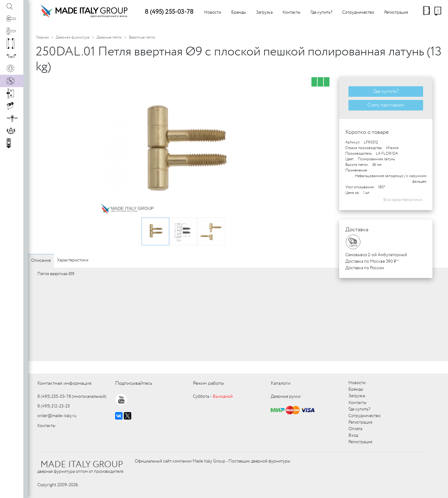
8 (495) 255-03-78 (169, 12)
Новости (213, 12)
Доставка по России (365, 268)
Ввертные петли (142, 38)
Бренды (239, 12)
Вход (353, 435)
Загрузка (264, 12)
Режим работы (208, 383)
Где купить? (321, 12)
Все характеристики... (405, 200)
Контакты (292, 12)
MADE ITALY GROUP (82, 465)
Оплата (355, 429)
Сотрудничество (358, 12)
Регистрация (396, 12)
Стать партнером (386, 105)
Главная (42, 38)
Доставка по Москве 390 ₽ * (372, 261)
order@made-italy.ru (57, 416)
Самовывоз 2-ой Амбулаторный (376, 255)
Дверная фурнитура (73, 38)
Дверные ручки (286, 397)
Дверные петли (109, 38)
